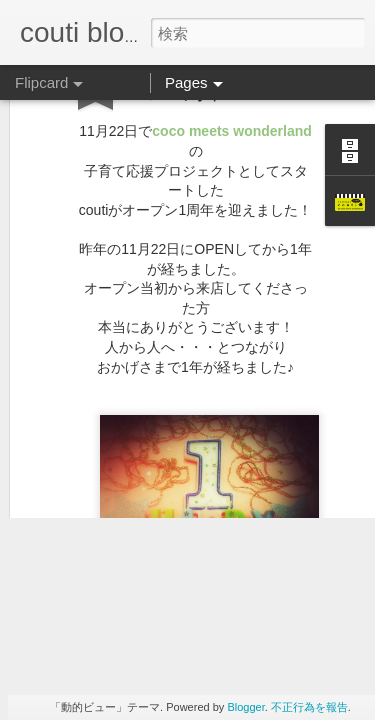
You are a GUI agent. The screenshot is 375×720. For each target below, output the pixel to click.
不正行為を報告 (309, 707)
